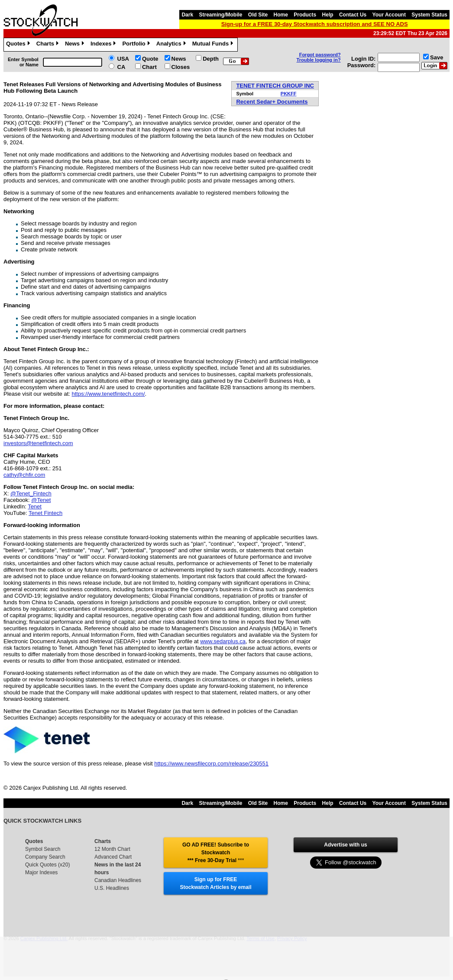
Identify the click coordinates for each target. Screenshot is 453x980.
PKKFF (289, 94)
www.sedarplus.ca (223, 641)
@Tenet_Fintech (31, 493)
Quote (150, 59)
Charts (49, 45)
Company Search (45, 857)
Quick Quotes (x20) (47, 865)
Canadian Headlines (118, 880)
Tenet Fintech (45, 513)
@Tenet (41, 500)
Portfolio (137, 45)
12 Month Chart (112, 849)
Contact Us (353, 15)
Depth (211, 59)
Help (328, 15)
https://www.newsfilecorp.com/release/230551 (211, 763)
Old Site (258, 15)
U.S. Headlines (112, 888)
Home (281, 15)
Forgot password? (320, 55)
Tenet (35, 506)
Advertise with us (345, 845)
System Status (429, 15)
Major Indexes (41, 873)
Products (305, 15)
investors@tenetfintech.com (38, 443)
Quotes (19, 45)
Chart (149, 67)
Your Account (389, 15)
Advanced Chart (113, 857)
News (76, 45)
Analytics (172, 45)
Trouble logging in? (319, 60)
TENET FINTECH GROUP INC (275, 86)
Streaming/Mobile (220, 15)
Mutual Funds (214, 45)
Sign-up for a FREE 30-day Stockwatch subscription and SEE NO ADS (315, 24)
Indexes (104, 45)
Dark (187, 15)
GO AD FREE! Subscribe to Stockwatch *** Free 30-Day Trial (216, 853)
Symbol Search (43, 849)
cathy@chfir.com (24, 475)
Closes (181, 67)
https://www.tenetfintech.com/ (108, 394)
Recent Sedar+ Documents (272, 102)
